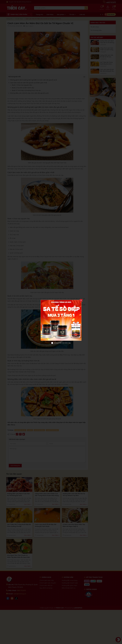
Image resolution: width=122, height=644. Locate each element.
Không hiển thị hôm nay (62, 343)
